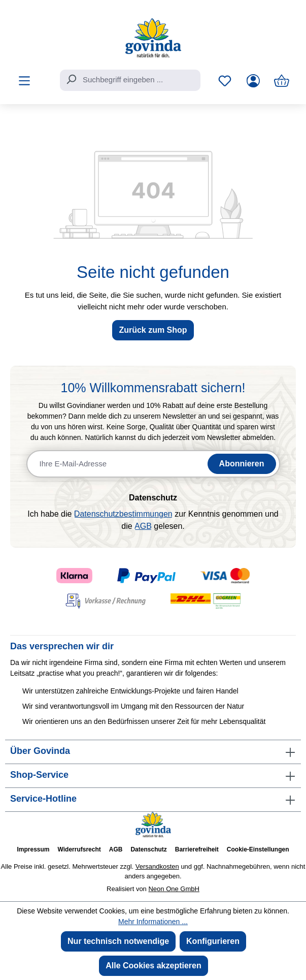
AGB (143, 526)
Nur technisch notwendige (118, 941)
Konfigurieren (213, 941)
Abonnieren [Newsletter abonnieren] (242, 464)
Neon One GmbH (174, 889)
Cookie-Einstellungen (258, 849)
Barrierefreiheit (197, 849)
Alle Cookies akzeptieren (154, 966)
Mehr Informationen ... (153, 922)
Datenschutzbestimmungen (123, 514)
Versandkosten (157, 866)
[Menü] (24, 81)
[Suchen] (71, 79)
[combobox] (130, 80)
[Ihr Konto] (253, 81)
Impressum (33, 849)
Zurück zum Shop (153, 330)
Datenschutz (148, 849)
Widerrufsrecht (79, 849)
